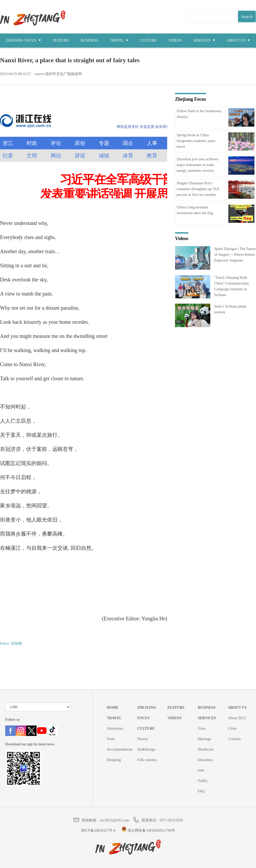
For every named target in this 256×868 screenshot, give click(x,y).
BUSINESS (89, 40)
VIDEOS (175, 40)
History (143, 739)
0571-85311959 (171, 820)
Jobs (201, 770)
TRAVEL (119, 40)
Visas (202, 728)
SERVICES (205, 40)
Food (111, 739)
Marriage (204, 739)
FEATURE (61, 40)
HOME (113, 708)
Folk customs (147, 760)
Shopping (114, 760)
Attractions (115, 728)
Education (205, 760)
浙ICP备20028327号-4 (98, 830)
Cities (232, 728)
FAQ (201, 791)
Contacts (234, 739)
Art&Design (146, 749)
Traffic (203, 781)
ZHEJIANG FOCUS (24, 40)
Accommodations (120, 749)
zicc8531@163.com (115, 820)
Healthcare (206, 749)
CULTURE (148, 40)
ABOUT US (238, 40)
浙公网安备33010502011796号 (148, 830)
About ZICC (237, 718)
